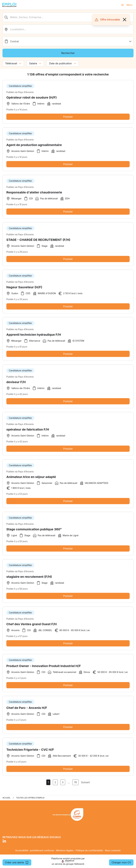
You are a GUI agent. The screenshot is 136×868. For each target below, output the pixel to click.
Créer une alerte (17, 862)
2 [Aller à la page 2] (55, 782)
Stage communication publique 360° (34, 530)
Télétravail (13, 63)
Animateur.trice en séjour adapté (31, 478)
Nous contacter (113, 850)
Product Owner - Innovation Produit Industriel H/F (44, 667)
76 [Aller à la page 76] (76, 782)
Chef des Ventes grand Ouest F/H (32, 625)
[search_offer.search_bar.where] (68, 29)
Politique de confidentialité (89, 850)
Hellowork (79, 864)
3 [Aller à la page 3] (63, 782)
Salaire (35, 63)
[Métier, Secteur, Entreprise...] (68, 17)
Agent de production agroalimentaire (34, 146)
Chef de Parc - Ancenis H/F (27, 709)
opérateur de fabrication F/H (28, 431)
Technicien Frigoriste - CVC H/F (30, 751)
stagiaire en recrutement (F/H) (29, 578)
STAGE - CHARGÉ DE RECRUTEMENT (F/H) (38, 241)
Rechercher (68, 53)
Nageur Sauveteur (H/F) (24, 288)
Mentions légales (65, 850)
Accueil (7, 798)
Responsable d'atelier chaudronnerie (34, 194)
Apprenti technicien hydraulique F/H (34, 336)
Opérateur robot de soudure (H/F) (32, 97)
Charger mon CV (121, 862)
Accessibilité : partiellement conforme (34, 850)
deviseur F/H (16, 383)
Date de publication (63, 63)
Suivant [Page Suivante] (85, 782)
